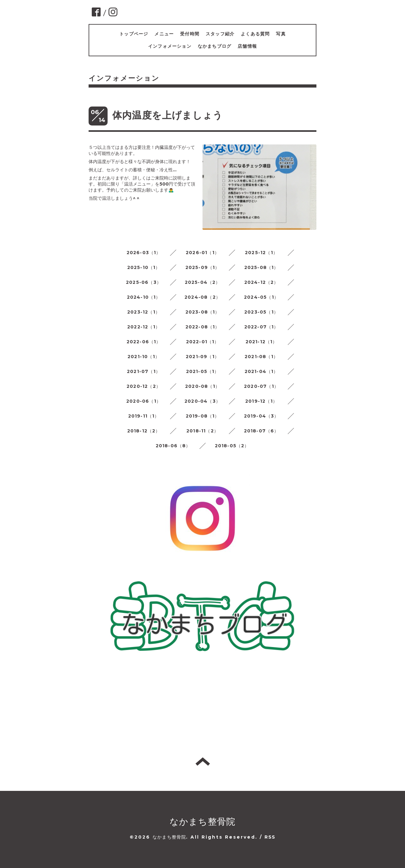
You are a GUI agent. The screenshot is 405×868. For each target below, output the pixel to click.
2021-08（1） (261, 357)
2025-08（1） (262, 267)
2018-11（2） (202, 431)
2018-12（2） (144, 431)
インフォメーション (170, 46)
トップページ (134, 34)
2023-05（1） (261, 312)
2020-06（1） (144, 401)
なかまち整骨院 (202, 822)
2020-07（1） (261, 386)
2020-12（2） (144, 386)
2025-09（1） (203, 267)
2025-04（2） (203, 282)
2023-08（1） (203, 312)
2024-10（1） (144, 297)
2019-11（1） (144, 416)
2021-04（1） (262, 371)
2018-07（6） (262, 431)
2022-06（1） (144, 342)
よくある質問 (255, 34)
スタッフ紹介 (220, 34)
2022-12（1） (144, 327)
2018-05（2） (232, 446)
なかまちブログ (215, 46)
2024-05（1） (261, 297)
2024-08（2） (202, 297)
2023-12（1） (144, 312)
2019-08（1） (203, 416)
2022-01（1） (203, 342)
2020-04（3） (202, 401)
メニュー (164, 34)
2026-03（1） (144, 253)
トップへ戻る (203, 761)
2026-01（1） (202, 253)
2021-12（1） (262, 342)
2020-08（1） (202, 386)
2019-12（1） (261, 401)
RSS (270, 837)
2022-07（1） (262, 327)
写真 (281, 34)
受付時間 (190, 34)
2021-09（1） (202, 357)
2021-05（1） (203, 371)
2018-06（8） (173, 446)
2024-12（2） (262, 282)
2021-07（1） (144, 371)
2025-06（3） (144, 282)
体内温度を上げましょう (168, 115)
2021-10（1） (144, 357)
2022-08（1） (203, 327)
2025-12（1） (261, 253)
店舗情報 (247, 46)
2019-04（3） (262, 416)
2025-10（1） (144, 267)
